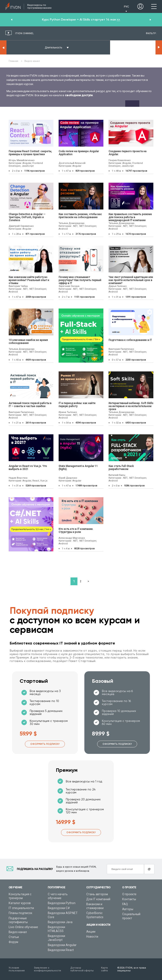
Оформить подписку (45, 744)
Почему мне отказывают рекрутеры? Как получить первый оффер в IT (80, 280)
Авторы (128, 909)
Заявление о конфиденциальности (47, 969)
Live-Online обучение (23, 927)
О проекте (129, 894)
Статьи (14, 937)
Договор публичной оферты (82, 969)
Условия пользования (17, 969)
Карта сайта (104, 969)
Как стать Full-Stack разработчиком (121, 468)
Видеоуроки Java (60, 922)
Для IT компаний (98, 899)
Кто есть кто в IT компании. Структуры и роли (76, 531)
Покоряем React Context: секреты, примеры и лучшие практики (30, 153)
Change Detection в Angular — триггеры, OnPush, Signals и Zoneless (27, 217)
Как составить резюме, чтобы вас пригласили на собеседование (80, 216)
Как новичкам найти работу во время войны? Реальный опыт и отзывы (29, 280)
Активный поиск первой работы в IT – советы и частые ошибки (30, 405)
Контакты (129, 899)
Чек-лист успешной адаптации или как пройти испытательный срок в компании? (131, 280)
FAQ (125, 904)
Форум (13, 942)
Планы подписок (20, 913)
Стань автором (97, 894)
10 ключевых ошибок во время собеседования (28, 342)
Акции (91, 932)
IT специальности (21, 908)
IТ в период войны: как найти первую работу (77, 405)
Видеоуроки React (61, 950)
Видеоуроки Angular (62, 945)
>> (118, 20)
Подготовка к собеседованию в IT (130, 340)
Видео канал (18, 932)
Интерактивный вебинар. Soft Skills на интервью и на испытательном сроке (131, 406)
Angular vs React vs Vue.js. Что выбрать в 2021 (28, 468)
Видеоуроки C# (59, 908)
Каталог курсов (20, 903)
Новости (92, 937)
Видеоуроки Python (62, 903)
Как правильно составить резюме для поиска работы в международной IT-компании (130, 217)
